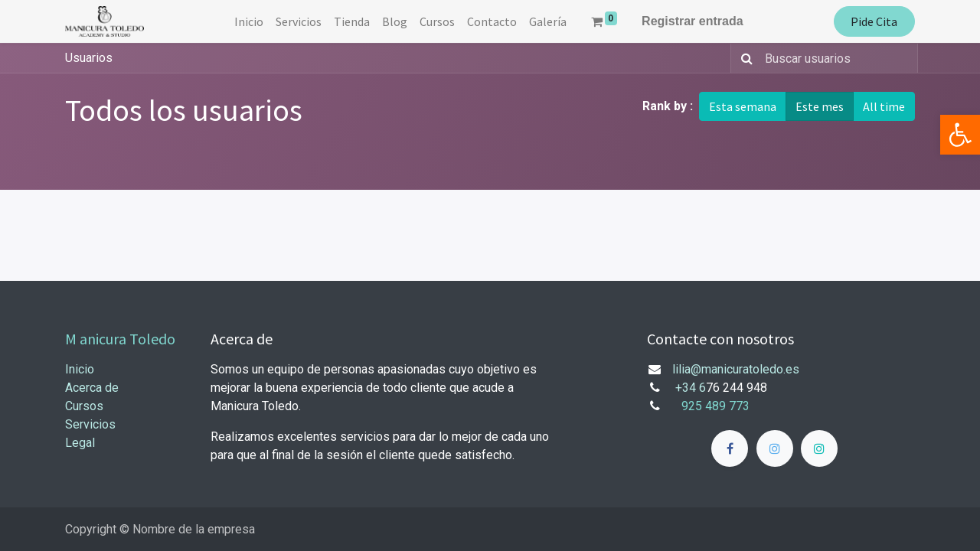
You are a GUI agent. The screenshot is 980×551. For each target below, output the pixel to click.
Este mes (820, 106)
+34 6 (691, 388)
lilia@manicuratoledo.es (736, 369)
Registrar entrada (693, 21)
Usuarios (89, 58)
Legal (80, 443)
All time (884, 106)
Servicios (90, 424)
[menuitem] (249, 21)
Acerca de (92, 388)
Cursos (84, 406)
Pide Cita (874, 21)
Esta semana (743, 106)
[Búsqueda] (744, 58)
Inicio (80, 369)
